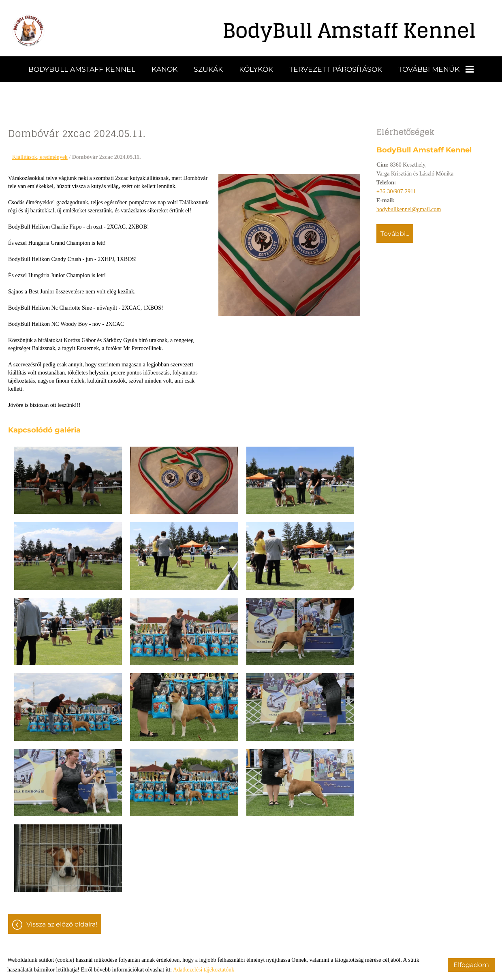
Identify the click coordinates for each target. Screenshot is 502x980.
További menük (436, 69)
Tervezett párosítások (336, 69)
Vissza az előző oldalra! (62, 924)
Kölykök (256, 69)
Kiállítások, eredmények (40, 157)
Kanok (164, 69)
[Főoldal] (28, 30)
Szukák (208, 69)
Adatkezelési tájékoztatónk (204, 970)
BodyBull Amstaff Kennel (82, 69)
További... (395, 234)
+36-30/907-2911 (396, 192)
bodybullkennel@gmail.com (409, 209)
